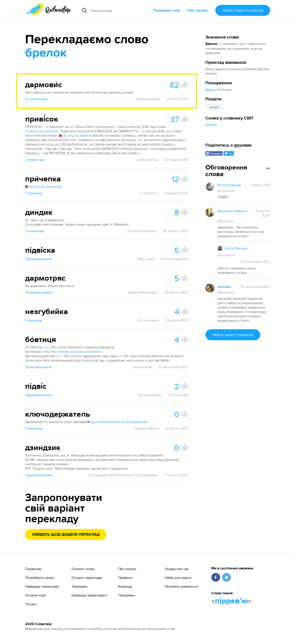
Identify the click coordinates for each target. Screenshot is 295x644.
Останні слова (83, 569)
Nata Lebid (146, 259)
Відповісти (226, 191)
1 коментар (34, 193)
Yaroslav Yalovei (147, 428)
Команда (125, 586)
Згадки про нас (177, 569)
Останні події (36, 595)
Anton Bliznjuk (236, 248)
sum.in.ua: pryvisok (41, 131)
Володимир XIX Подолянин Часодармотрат (124, 475)
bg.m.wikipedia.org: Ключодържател (117, 422)
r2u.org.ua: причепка (43, 186)
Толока (31, 604)
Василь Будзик (150, 395)
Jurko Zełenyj (147, 160)
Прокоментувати (38, 259)
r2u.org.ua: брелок (75, 135)
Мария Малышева (143, 292)
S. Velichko (149, 193)
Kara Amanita (148, 320)
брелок (211, 125)
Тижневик (79, 586)
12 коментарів (36, 99)
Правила (125, 578)
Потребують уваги (40, 578)
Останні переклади (87, 578)
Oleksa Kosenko (148, 99)
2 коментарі (35, 160)
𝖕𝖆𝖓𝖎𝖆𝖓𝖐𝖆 (224, 287)
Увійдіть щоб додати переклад (66, 535)
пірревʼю (231, 601)
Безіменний (143, 367)
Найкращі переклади (42, 586)
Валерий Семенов (232, 211)
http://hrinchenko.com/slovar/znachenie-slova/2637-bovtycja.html (74, 351)
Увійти (243, 10)
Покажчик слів (166, 10)
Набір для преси (178, 578)
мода (214, 107)
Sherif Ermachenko (142, 231)
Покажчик (33, 569)
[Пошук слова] (120, 10)
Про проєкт (197, 10)
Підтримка (126, 595)
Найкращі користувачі (89, 595)
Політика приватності (182, 586)
